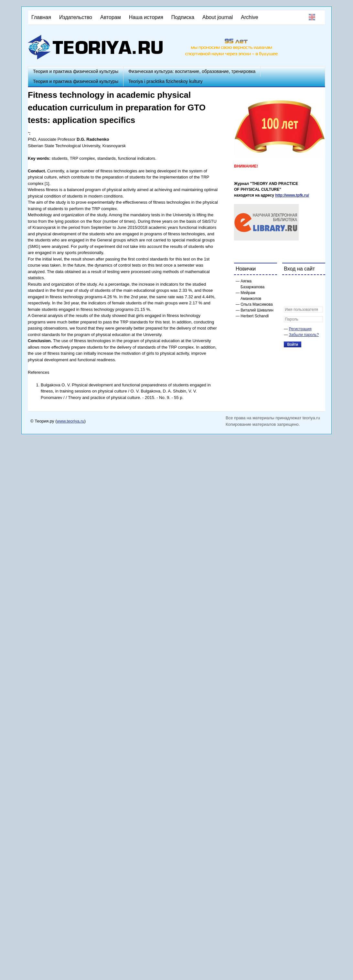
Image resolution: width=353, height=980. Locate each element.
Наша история (146, 17)
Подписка (183, 17)
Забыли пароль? (304, 335)
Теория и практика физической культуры (76, 71)
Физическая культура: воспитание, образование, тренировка (192, 71)
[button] (289, 284)
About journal (218, 17)
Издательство (76, 17)
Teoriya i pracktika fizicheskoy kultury (166, 81)
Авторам (111, 17)
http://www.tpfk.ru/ (292, 195)
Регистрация (300, 329)
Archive (249, 17)
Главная (41, 17)
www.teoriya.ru (71, 421)
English (312, 17)
